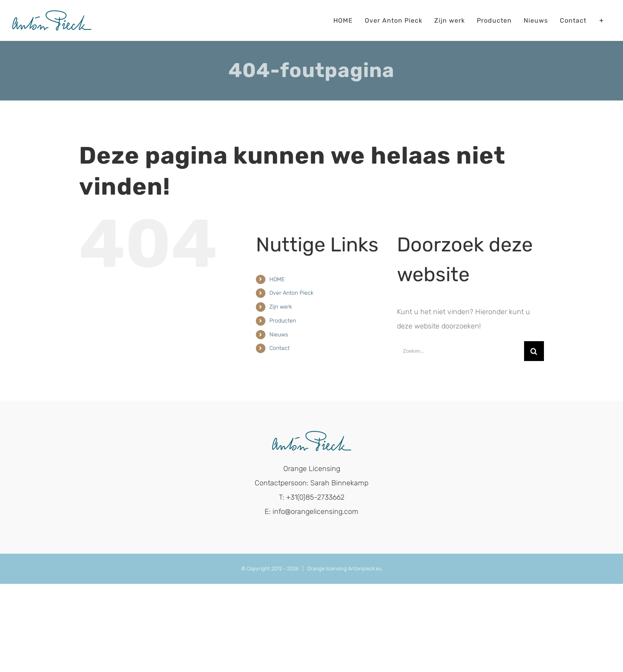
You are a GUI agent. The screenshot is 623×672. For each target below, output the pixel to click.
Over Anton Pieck (291, 293)
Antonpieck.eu (365, 569)
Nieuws (279, 335)
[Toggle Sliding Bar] (602, 20)
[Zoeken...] (460, 351)
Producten (283, 321)
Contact (280, 348)
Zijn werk (281, 307)
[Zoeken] (534, 351)
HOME (277, 279)
